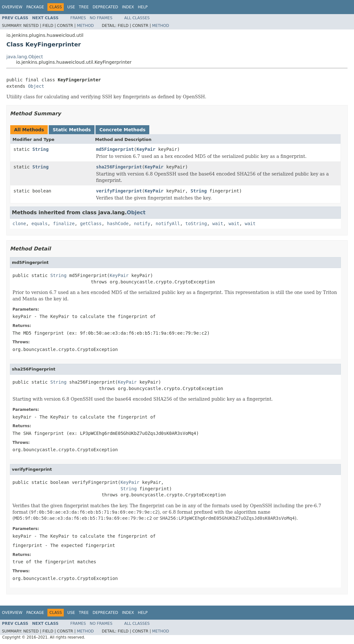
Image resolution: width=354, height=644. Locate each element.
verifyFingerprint (119, 191)
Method (85, 26)
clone (19, 224)
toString (196, 224)
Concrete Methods (122, 130)
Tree (84, 7)
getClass (91, 224)
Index (128, 7)
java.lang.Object (25, 57)
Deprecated (105, 7)
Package (35, 7)
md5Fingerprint (115, 149)
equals (40, 224)
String (41, 149)
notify (142, 224)
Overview (12, 7)
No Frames (101, 18)
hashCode (118, 224)
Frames (78, 18)
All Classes (137, 18)
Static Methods (72, 130)
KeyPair (146, 149)
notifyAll (168, 224)
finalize (64, 224)
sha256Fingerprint (119, 167)
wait (218, 224)
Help (143, 7)
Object (36, 86)
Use (71, 7)
